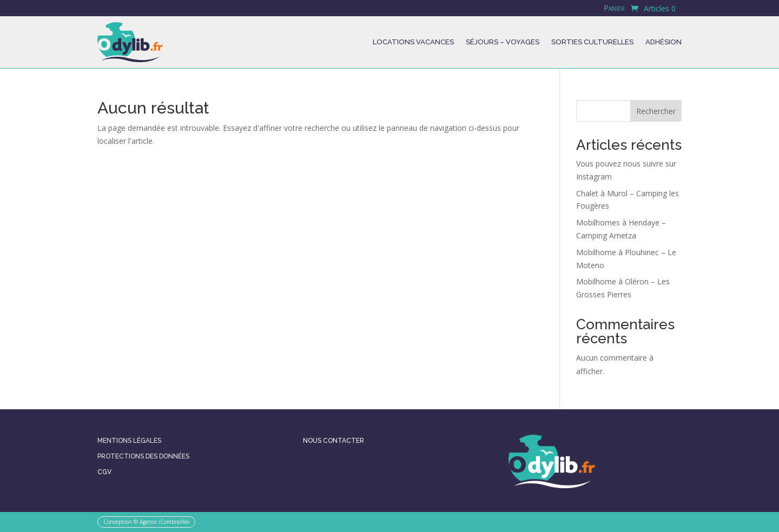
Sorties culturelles (592, 42)
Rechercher (656, 111)
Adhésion (664, 42)
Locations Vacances (413, 42)
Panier (614, 9)
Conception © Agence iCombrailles (146, 522)
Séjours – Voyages (503, 42)
